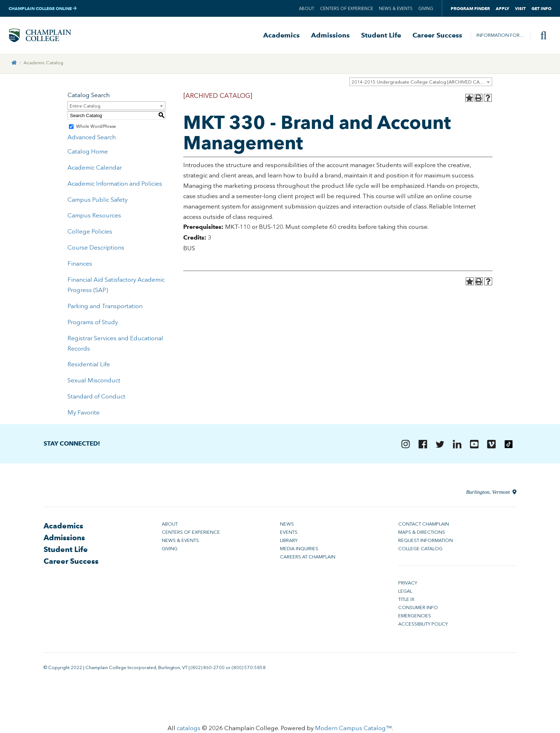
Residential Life (89, 366)
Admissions (330, 36)
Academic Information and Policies (115, 185)
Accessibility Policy (423, 625)
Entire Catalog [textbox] (85, 107)
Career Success (437, 36)
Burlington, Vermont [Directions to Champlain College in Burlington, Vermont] (491, 493)
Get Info (541, 8)
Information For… (500, 36)
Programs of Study (93, 323)
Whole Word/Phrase (96, 128)
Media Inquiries (299, 550)
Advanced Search (92, 139)
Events (289, 534)
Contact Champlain (424, 525)
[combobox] (421, 83)
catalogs (189, 729)
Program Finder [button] (470, 8)
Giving (426, 9)
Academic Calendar (95, 169)
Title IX (406, 601)
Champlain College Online (43, 8)
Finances (80, 265)
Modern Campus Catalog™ (353, 729)
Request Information (426, 542)
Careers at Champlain (308, 558)
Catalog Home (88, 153)
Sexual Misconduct (94, 382)
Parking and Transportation (105, 307)
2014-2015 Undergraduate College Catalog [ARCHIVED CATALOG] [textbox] (422, 83)
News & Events (396, 9)
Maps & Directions (422, 534)
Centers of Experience (347, 9)
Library (289, 542)
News (287, 525)
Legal (405, 593)
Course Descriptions (96, 249)
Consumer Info (418, 609)
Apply (502, 8)
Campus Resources (94, 217)
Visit (520, 8)
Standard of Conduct (96, 398)
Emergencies (415, 617)
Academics (281, 36)
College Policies (90, 233)
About (307, 9)
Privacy (408, 584)
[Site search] (541, 36)
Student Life (381, 36)
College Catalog (420, 550)
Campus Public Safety (97, 201)
